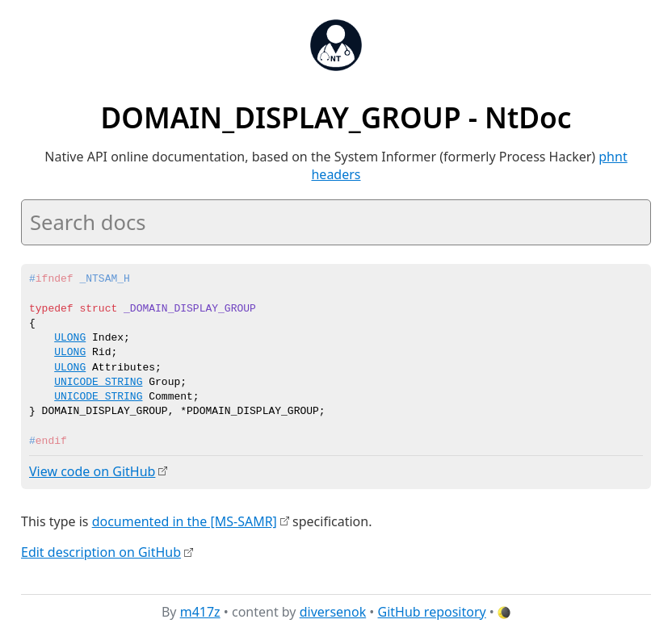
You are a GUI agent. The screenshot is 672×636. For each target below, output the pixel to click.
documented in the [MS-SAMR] (185, 521)
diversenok (333, 611)
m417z (200, 611)
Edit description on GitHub (101, 551)
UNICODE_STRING (98, 383)
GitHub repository (432, 611)
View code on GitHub (92, 471)
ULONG (70, 338)
